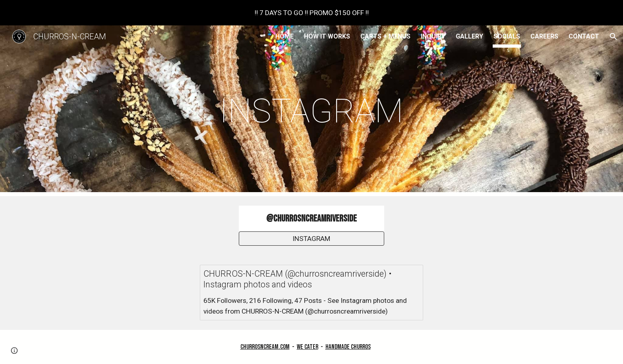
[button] (613, 37)
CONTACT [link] (584, 36)
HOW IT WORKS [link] (327, 36)
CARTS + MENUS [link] (385, 36)
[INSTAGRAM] (311, 239)
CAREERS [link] (544, 36)
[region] (311, 13)
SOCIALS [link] (507, 36)
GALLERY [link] (469, 36)
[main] (311, 111)
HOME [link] (284, 36)
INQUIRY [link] (433, 36)
